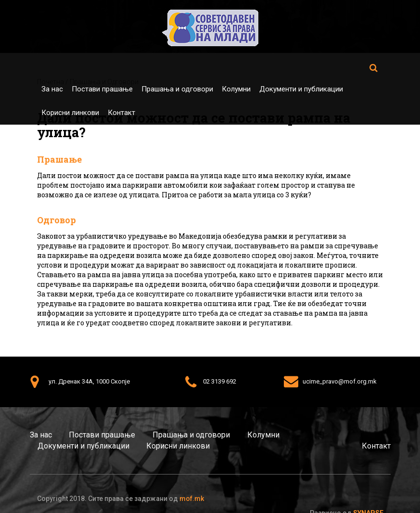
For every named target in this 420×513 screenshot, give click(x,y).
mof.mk (192, 499)
